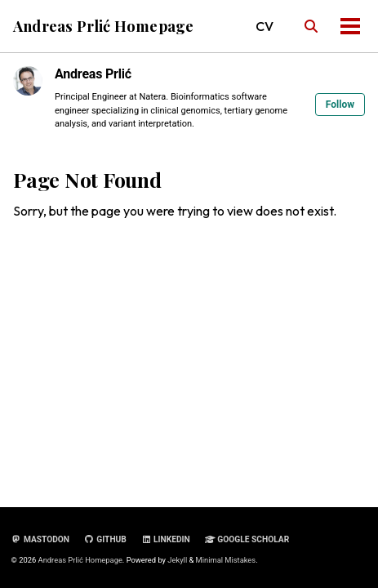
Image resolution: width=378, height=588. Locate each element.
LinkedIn (166, 539)
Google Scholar (247, 539)
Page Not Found (87, 179)
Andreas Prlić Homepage (103, 26)
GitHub (105, 539)
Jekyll (177, 560)
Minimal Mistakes (226, 560)
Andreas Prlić (93, 74)
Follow (340, 105)
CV (265, 26)
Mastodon (40, 539)
